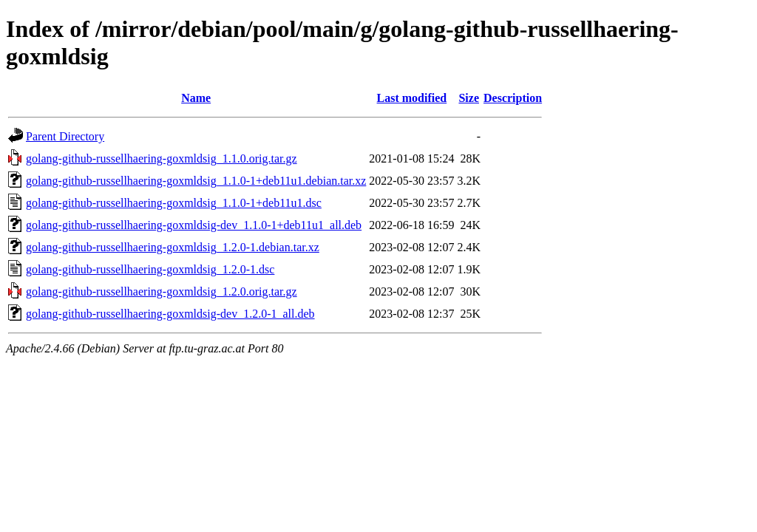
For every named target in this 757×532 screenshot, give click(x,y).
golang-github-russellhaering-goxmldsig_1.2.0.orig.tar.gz (162, 291)
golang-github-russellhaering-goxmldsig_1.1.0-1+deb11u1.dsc (174, 203)
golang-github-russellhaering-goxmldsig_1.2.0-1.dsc (150, 269)
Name (196, 98)
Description (513, 98)
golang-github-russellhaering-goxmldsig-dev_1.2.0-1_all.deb (170, 314)
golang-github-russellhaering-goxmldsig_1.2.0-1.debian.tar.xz (173, 247)
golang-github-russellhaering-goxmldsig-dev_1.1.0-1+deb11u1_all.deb (194, 225)
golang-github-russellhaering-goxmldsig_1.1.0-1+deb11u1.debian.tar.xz (196, 181)
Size (469, 98)
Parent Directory (65, 136)
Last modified (412, 98)
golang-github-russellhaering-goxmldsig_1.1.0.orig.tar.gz (162, 158)
